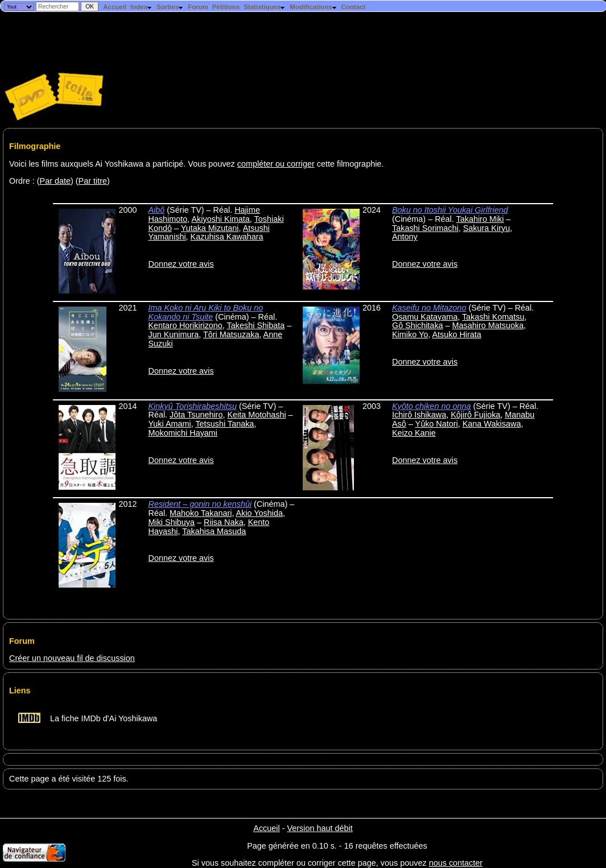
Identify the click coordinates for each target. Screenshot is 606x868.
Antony (405, 237)
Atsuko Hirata (456, 334)
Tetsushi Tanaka (224, 424)
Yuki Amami (169, 424)
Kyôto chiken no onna (431, 406)
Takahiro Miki (480, 219)
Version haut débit (320, 828)
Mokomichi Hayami (183, 433)
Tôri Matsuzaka (231, 334)
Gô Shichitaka (418, 325)
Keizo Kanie (414, 433)
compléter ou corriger (276, 164)
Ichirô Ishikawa (419, 415)
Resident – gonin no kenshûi (200, 504)
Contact (353, 7)
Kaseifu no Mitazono (429, 308)
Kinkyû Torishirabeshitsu (192, 406)
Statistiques (265, 7)
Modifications (313, 7)
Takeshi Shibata (256, 325)
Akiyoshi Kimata (220, 219)
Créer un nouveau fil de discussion (72, 658)
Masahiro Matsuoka (488, 325)
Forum (198, 7)
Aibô (156, 210)
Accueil (115, 7)
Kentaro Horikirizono (185, 325)
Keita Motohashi (256, 415)
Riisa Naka (224, 522)
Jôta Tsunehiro (196, 415)
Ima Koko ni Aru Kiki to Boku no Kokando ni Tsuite (205, 312)
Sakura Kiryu (487, 228)
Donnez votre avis (181, 264)
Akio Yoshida (259, 513)
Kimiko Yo (410, 334)
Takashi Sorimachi (425, 228)
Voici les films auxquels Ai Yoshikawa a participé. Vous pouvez (123, 164)
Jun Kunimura (173, 334)
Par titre (93, 181)
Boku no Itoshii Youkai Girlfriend (450, 210)
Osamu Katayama (425, 317)
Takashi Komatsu (493, 317)
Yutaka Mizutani (210, 228)
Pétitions (226, 7)
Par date (55, 181)
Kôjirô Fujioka (475, 415)
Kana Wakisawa (492, 424)
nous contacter (456, 863)
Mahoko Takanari (201, 513)
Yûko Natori (437, 424)
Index (141, 7)
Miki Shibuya (171, 522)
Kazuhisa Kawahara (227, 237)
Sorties (170, 7)
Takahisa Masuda (214, 531)
